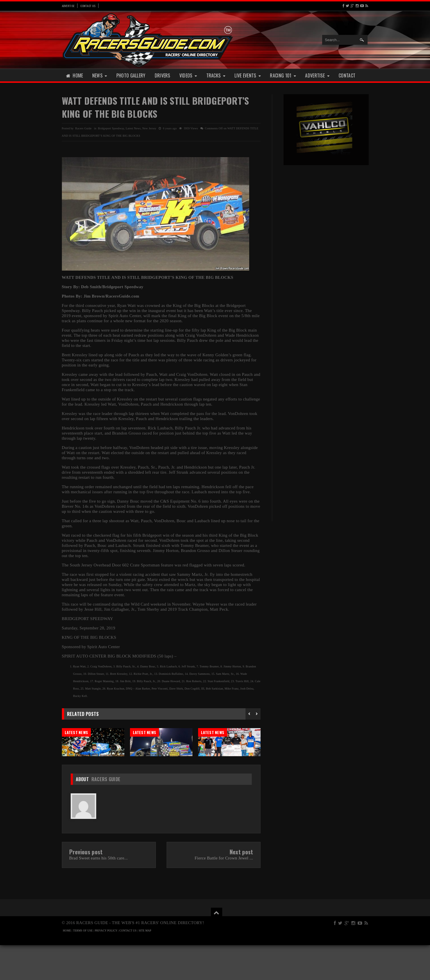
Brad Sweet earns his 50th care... (99, 893)
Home (75, 75)
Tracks (216, 75)
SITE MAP (145, 966)
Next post (241, 887)
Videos (188, 75)
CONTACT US (128, 966)
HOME (67, 966)
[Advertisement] (326, 258)
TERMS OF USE (83, 966)
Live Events (248, 75)
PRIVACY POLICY (106, 966)
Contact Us (88, 6)
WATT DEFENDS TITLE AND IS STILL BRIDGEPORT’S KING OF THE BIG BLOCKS (156, 107)
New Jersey (149, 128)
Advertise (68, 6)
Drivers (162, 75)
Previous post (86, 887)
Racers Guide (106, 814)
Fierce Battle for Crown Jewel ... (224, 893)
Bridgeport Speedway (111, 128)
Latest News (133, 128)
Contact (347, 75)
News (100, 75)
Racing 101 (283, 75)
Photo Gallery (131, 75)
